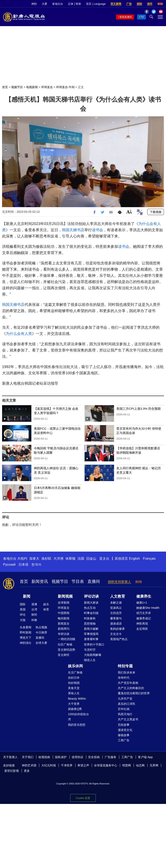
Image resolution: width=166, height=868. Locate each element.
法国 (81, 559)
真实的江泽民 (127, 704)
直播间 (94, 581)
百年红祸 (124, 709)
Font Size (129, 212)
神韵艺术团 (29, 765)
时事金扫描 (91, 613)
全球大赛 (41, 643)
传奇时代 (124, 678)
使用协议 (77, 757)
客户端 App (145, 757)
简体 (78, 4)
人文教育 (118, 596)
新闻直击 (64, 624)
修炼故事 (124, 735)
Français (149, 559)
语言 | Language (96, 4)
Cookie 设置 (83, 798)
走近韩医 (142, 629)
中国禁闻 (64, 613)
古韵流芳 (116, 613)
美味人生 (74, 693)
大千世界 (74, 704)
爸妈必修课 (117, 629)
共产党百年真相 (128, 683)
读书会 (97, 230)
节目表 (78, 581)
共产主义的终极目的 (131, 688)
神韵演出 (26, 643)
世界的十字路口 (94, 644)
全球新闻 (64, 603)
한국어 (36, 565)
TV (142, 17)
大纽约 (22, 559)
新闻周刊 (64, 629)
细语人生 (90, 660)
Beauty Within (77, 699)
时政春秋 (90, 618)
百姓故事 (124, 725)
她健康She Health (148, 608)
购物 (160, 4)
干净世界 (67, 765)
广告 (129, 4)
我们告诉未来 (127, 672)
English (134, 559)
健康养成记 (144, 618)
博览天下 (26, 638)
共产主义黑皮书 (128, 719)
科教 (34, 620)
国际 (23, 604)
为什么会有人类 (19, 334)
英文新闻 (116, 4)
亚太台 (104, 559)
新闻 (27, 596)
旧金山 (91, 559)
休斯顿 (70, 559)
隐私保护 (61, 757)
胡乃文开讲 (144, 613)
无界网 (154, 765)
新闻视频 (65, 596)
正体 (71, 4)
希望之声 (83, 765)
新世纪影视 (12, 771)
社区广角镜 (65, 644)
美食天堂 (74, 688)
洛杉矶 (46, 559)
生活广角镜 (75, 672)
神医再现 (142, 624)
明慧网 (127, 765)
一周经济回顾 (66, 639)
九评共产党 (125, 699)
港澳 (34, 604)
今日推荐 (41, 632)
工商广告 (124, 740)
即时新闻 (26, 632)
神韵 (34, 4)
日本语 (23, 565)
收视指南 (44, 757)
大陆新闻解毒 (93, 655)
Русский (9, 565)
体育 (46, 609)
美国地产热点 (119, 639)
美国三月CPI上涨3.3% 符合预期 (138, 409)
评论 (23, 615)
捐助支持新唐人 (119, 582)
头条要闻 (26, 627)
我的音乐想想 (77, 725)
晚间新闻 (64, 618)
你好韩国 (74, 683)
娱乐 (46, 604)
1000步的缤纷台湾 (78, 717)
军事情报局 (91, 634)
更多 (27, 771)
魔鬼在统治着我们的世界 (134, 693)
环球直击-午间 (65, 87)
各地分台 (58, 4)
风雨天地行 (125, 714)
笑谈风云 (116, 608)
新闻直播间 (126, 17)
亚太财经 (64, 655)
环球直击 (47, 87)
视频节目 (17, 87)
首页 (5, 87)
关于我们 (28, 757)
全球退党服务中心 (106, 765)
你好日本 (74, 678)
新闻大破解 (91, 629)
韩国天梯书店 (73, 230)
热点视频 (41, 627)
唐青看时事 (91, 639)
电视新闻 (32, 87)
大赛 (44, 4)
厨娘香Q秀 (75, 709)
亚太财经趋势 (66, 650)
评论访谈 (91, 596)
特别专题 (125, 666)
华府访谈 (64, 634)
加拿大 (34, 559)
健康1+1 (142, 603)
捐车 (150, 4)
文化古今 (116, 634)
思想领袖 (90, 624)
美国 (23, 609)
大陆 (23, 620)
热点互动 (90, 608)
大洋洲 (58, 559)
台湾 (34, 609)
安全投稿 (94, 757)
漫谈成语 (116, 624)
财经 (34, 615)
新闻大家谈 (91, 603)
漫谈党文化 (125, 730)
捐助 (139, 4)
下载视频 (156, 212)
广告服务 (111, 757)
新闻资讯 (40, 581)
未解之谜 (116, 603)
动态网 (140, 765)
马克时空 (90, 650)
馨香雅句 (116, 618)
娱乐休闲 (75, 666)
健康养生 (144, 596)
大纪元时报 (49, 765)
